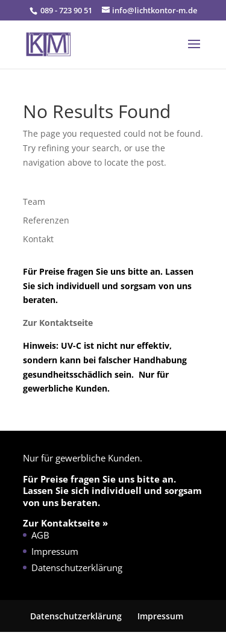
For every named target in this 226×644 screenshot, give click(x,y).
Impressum (55, 551)
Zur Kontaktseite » (65, 523)
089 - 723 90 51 (65, 10)
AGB (40, 535)
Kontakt (38, 239)
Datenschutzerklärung (77, 567)
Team (34, 202)
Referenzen (46, 220)
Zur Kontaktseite (59, 323)
